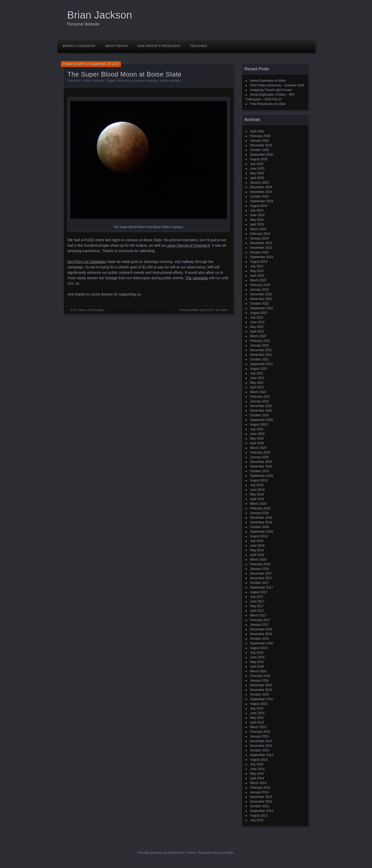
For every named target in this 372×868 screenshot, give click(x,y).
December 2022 (261, 294)
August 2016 (259, 648)
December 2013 (261, 797)
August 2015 (259, 704)
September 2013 (262, 811)
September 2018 (262, 532)
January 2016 (259, 681)
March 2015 (258, 727)
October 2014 (259, 750)
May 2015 (257, 718)
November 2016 (261, 634)
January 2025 (259, 183)
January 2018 (259, 569)
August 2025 (259, 159)
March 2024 (258, 229)
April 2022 (257, 331)
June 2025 (257, 169)
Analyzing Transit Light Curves (271, 90)
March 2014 (258, 783)
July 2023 (257, 266)
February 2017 (260, 620)
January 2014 (259, 792)
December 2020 (261, 406)
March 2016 (258, 671)
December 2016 (261, 629)
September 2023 (262, 257)
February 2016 (260, 676)
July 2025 (257, 164)
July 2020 (257, 429)
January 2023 (259, 290)
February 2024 (260, 234)
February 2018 (260, 564)
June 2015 (257, 713)
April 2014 (257, 778)
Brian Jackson (100, 15)
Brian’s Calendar (79, 46)
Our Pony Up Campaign (87, 262)
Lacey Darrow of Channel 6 (188, 245)
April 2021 (257, 387)
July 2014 (257, 764)
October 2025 (259, 150)
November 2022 (261, 299)
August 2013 (259, 816)
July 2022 (257, 318)
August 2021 (259, 369)
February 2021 (260, 397)
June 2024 (257, 215)
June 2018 (257, 546)
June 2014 (257, 769)
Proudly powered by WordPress (161, 853)
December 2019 (261, 462)
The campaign (197, 278)
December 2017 (261, 573)
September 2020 (262, 420)
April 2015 (257, 722)
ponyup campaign (146, 81)
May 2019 (257, 494)
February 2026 (260, 136)
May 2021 (257, 383)
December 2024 (261, 187)
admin (82, 64)
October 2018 (259, 527)
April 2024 (257, 224)
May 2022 (257, 327)
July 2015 (257, 708)
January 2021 (259, 401)
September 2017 (262, 587)
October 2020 (259, 415)
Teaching (199, 46)
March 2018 (258, 560)
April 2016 (257, 667)
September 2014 (262, 755)
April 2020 (257, 443)
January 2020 (259, 457)
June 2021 (257, 378)
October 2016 (259, 639)
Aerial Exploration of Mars (268, 81)
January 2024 (259, 238)
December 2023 (261, 243)
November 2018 (261, 522)
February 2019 (260, 508)
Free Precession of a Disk (268, 104)
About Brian (116, 46)
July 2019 (257, 485)
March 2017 (258, 615)
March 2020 (258, 448)
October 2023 (259, 252)
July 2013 (257, 820)
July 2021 (257, 373)
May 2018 (257, 550)
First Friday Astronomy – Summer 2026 (277, 85)
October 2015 (259, 695)
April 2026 (257, 131)
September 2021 (262, 364)
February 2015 (260, 732)
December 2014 (261, 741)
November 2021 (261, 355)
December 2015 (261, 685)
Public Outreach (93, 81)
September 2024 (262, 201)
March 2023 (258, 280)
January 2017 (259, 625)
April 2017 (257, 611)
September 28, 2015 (105, 64)
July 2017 (257, 597)
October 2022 (259, 304)
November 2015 (261, 690)
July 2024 (257, 210)
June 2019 (257, 490)
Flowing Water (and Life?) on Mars (203, 310)
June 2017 (257, 601)
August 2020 (259, 425)
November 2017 (261, 578)
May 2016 (257, 662)
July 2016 (257, 653)
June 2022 (257, 322)
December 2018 (261, 518)
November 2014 (261, 746)
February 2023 (260, 285)
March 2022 (258, 336)
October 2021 (259, 359)
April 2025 (257, 178)
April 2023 (257, 276)
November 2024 (261, 192)
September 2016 (262, 643)
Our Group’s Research (159, 46)
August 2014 (259, 760)
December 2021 (261, 350)
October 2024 (259, 197)
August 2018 (259, 536)
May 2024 (257, 220)
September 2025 (262, 155)
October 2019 (259, 471)
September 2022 (262, 308)
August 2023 (259, 262)
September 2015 (262, 699)
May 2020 (257, 439)
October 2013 (259, 806)
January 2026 (259, 141)
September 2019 (262, 476)
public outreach (170, 81)
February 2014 (260, 788)
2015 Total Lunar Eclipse (87, 310)
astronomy (125, 81)
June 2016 (257, 657)
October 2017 (259, 583)
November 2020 (261, 411)
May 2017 (257, 606)
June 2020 (257, 434)
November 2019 (261, 466)
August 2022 (259, 313)
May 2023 (257, 271)
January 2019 (259, 513)
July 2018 (257, 541)
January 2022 (259, 345)
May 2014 (257, 774)
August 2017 (259, 592)
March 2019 (258, 504)
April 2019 (257, 499)
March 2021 (258, 392)
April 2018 (257, 555)
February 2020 (260, 452)
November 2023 (261, 248)
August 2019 (259, 480)
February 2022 (260, 341)
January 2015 (259, 736)
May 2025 (257, 173)
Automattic (226, 853)
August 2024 (259, 206)
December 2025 (261, 145)
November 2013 (261, 802)
